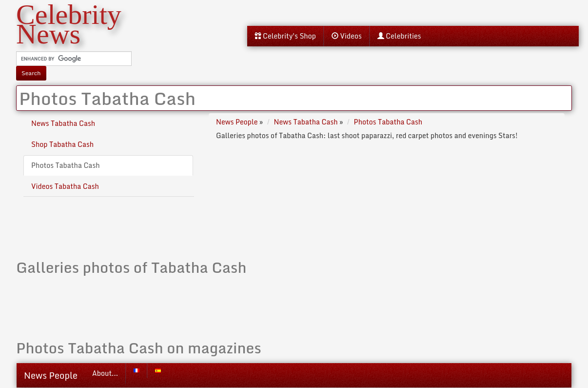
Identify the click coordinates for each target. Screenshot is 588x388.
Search (31, 73)
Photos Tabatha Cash (66, 165)
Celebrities (399, 36)
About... (105, 373)
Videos (347, 36)
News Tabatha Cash (63, 123)
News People (51, 375)
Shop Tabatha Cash (62, 144)
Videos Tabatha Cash (65, 186)
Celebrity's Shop (285, 36)
